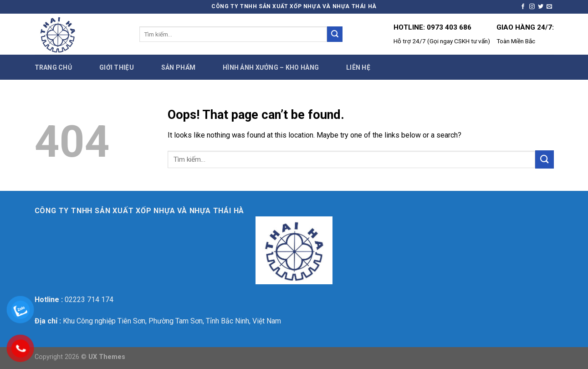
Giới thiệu (117, 67)
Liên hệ (358, 67)
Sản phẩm (178, 67)
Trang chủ (54, 67)
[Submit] (335, 34)
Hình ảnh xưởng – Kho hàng (271, 67)
